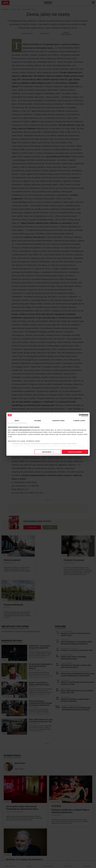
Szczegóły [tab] (38, 420)
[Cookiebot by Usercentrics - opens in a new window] (80, 415)
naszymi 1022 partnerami (22, 430)
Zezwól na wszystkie (75, 452)
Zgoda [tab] (17, 420)
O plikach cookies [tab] (79, 420)
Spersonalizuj (48, 452)
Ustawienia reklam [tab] (58, 420)
